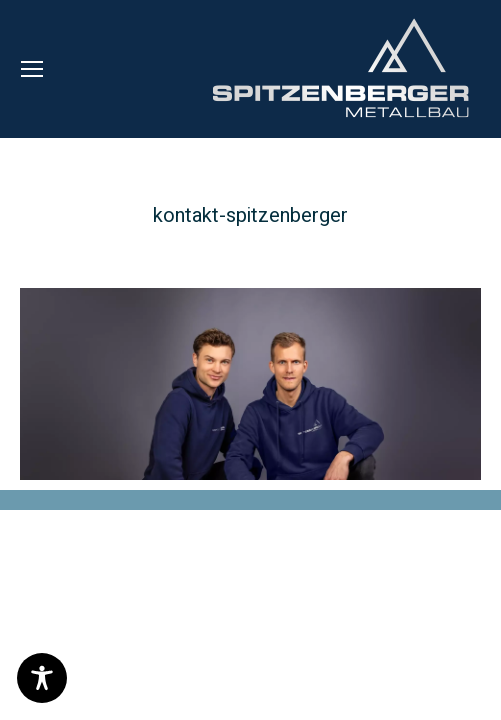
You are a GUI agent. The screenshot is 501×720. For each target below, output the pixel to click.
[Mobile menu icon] (32, 69)
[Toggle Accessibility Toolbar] (42, 678)
